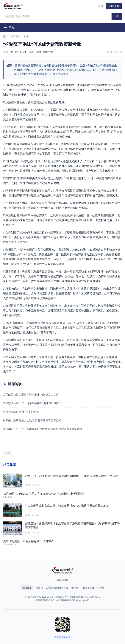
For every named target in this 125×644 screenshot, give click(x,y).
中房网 (101, 588)
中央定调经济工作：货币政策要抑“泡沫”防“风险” (31, 403)
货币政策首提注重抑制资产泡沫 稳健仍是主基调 (31, 395)
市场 (26, 36)
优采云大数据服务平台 (57, 588)
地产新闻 (16, 36)
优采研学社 (89, 588)
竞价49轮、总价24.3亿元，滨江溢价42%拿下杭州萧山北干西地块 (44, 494)
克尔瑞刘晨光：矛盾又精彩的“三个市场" (28, 541)
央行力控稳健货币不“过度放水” (21, 412)
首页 (5, 36)
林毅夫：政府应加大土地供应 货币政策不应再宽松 (32, 421)
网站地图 (63, 580)
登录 (101, 6)
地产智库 (76, 588)
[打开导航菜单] (9, 28)
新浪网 (39, 588)
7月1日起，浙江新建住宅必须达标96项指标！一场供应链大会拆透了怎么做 (71, 476)
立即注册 (114, 6)
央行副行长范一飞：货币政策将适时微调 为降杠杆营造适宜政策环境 (43, 429)
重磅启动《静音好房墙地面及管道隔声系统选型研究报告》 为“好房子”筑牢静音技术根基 (72, 525)
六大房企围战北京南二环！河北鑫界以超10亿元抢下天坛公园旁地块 (67, 506)
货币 (8, 453)
